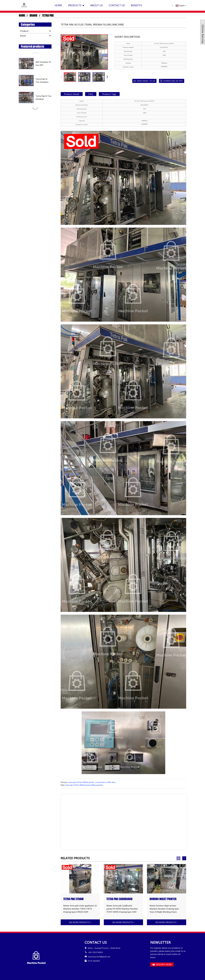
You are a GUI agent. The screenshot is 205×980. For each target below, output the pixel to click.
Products (76, 5)
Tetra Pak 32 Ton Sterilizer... (42, 80)
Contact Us (117, 5)
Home (58, 5)
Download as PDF (173, 81)
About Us (96, 5)
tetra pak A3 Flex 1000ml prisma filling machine (84, 785)
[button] (35, 53)
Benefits (136, 5)
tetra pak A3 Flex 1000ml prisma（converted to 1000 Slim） (93, 782)
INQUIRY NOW (164, 964)
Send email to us (146, 81)
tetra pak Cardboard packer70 (119, 899)
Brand (33, 15)
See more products (80, 922)
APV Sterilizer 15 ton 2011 (43, 63)
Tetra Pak (48, 15)
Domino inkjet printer (163, 899)
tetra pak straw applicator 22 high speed (78, 899)
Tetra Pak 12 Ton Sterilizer (43, 97)
